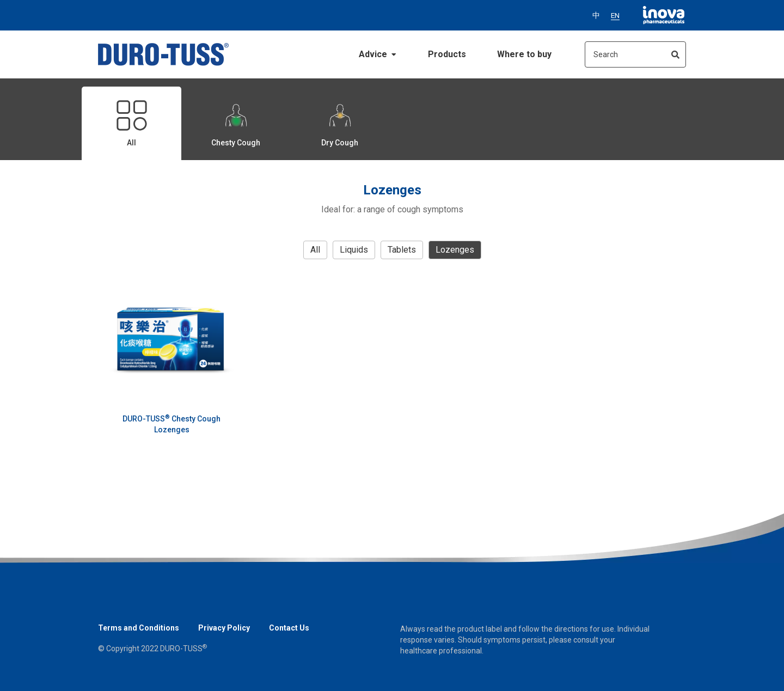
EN (615, 15)
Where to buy (524, 54)
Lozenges (455, 250)
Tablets (402, 250)
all (315, 250)
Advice (378, 54)
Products (447, 54)
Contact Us (289, 628)
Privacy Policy (224, 628)
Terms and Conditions (139, 628)
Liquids (354, 250)
